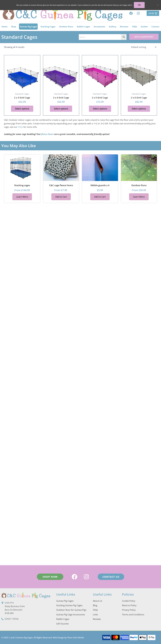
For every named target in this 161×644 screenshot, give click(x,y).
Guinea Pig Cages (28, 27)
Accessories (99, 27)
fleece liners (48, 134)
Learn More (22, 197)
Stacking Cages (48, 27)
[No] (158, 5)
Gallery (113, 27)
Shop (14, 27)
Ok (139, 5)
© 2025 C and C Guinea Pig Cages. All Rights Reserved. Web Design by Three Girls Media (43, 637)
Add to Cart (61, 197)
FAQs (135, 27)
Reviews (124, 27)
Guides (144, 27)
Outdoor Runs (66, 27)
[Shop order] (144, 47)
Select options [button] (22, 109)
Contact (155, 27)
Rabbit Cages (83, 27)
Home (5, 27)
